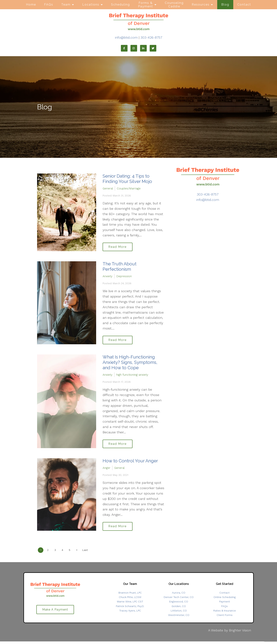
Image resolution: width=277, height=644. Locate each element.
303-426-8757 (151, 37)
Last (88, 553)
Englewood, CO (179, 604)
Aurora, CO (179, 595)
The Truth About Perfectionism (119, 267)
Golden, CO (179, 609)
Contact (244, 5)
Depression (124, 277)
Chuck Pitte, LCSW (130, 600)
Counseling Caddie (174, 5)
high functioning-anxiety (132, 376)
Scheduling (121, 5)
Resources (201, 5)
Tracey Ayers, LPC (130, 613)
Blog (225, 5)
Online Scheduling (225, 600)
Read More (119, 247)
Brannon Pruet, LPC (130, 595)
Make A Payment (55, 612)
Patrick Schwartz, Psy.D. (130, 609)
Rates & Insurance (225, 613)
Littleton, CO (179, 613)
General (108, 188)
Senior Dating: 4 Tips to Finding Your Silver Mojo (127, 179)
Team (66, 5)
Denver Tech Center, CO (179, 600)
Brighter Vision (240, 633)
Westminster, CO (179, 618)
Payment (225, 604)
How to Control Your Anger (130, 463)
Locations (91, 5)
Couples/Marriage (129, 188)
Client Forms (225, 618)
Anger (106, 470)
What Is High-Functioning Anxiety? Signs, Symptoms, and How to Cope (130, 364)
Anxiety (107, 277)
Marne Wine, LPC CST (130, 604)
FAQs (49, 5)
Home (31, 5)
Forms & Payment (146, 5)
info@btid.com (126, 37)
